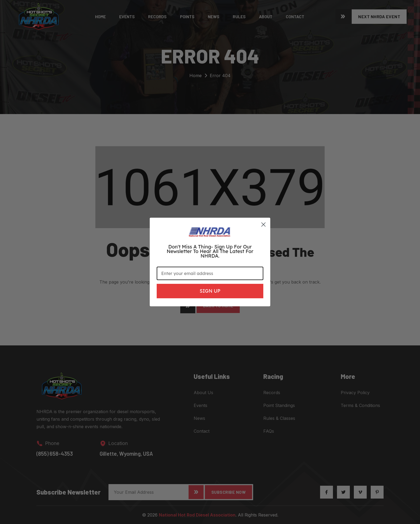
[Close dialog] (263, 225)
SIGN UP (210, 291)
